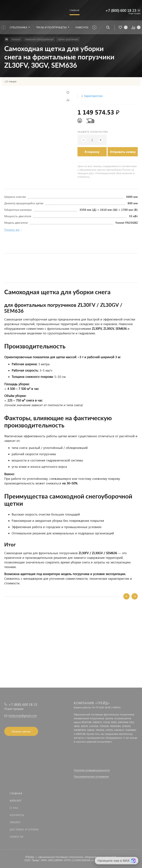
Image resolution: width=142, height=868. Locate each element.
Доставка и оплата (24, 829)
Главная (16, 793)
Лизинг (15, 822)
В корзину (92, 152)
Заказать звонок (21, 731)
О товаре (11, 81)
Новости (17, 837)
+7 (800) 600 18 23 (121, 10)
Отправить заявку (123, 152)
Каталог (16, 801)
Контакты (17, 815)
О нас (14, 808)
